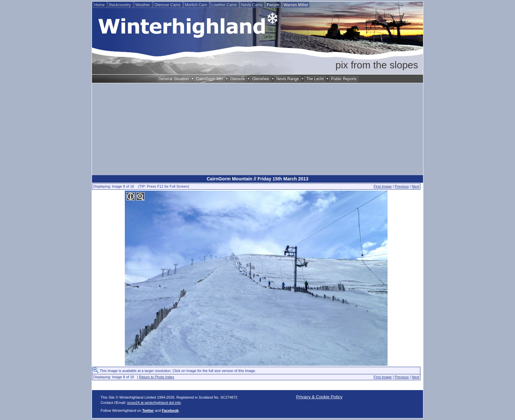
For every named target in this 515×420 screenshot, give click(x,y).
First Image (383, 186)
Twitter (148, 410)
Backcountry (120, 5)
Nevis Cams (252, 5)
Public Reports (344, 79)
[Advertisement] (257, 129)
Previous (402, 186)
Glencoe (238, 79)
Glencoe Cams (168, 5)
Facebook (170, 410)
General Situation (174, 79)
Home (100, 5)
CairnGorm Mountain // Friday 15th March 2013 (257, 179)
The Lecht (315, 79)
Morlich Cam (197, 5)
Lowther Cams (225, 5)
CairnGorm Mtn (210, 79)
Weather (143, 5)
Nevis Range (288, 79)
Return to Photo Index (157, 377)
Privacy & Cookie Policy (319, 397)
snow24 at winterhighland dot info (154, 403)
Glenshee (261, 79)
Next (415, 186)
